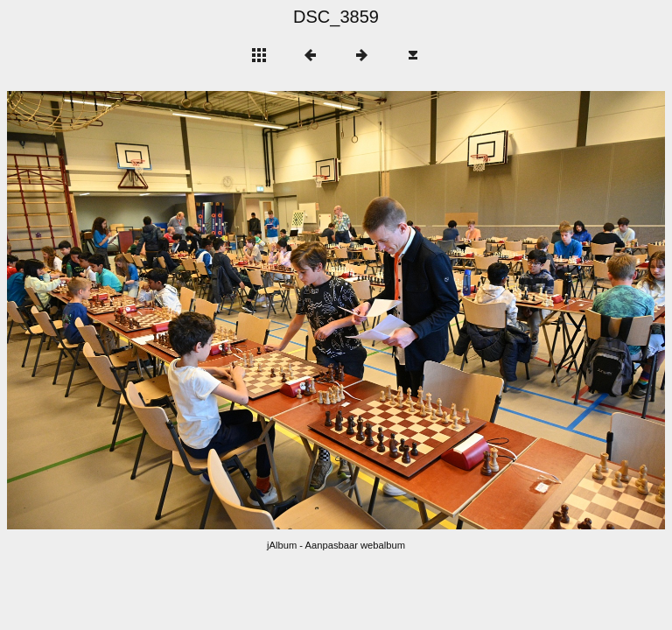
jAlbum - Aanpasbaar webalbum (336, 545)
